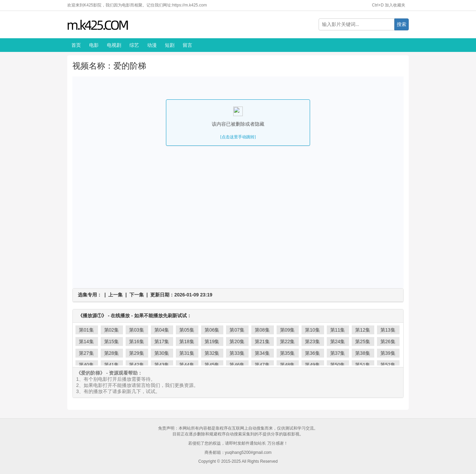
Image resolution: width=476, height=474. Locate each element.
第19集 (212, 341)
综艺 (134, 45)
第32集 (212, 353)
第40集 (86, 365)
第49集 (312, 365)
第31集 (187, 353)
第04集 (162, 330)
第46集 (237, 365)
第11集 (338, 330)
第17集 (162, 341)
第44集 (187, 365)
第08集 (262, 330)
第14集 (86, 341)
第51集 (363, 365)
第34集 (262, 353)
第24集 (338, 341)
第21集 (262, 341)
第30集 (162, 353)
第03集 (137, 330)
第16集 (137, 341)
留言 (187, 45)
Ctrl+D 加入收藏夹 (389, 5)
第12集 (363, 330)
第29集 (137, 353)
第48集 (288, 365)
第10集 (312, 330)
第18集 (187, 341)
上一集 (115, 295)
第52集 (388, 365)
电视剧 (114, 45)
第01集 (86, 330)
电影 (94, 45)
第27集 (86, 353)
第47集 (262, 365)
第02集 (112, 330)
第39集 (388, 353)
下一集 (137, 295)
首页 (76, 45)
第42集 (137, 365)
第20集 (237, 341)
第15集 (112, 341)
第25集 (363, 341)
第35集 (288, 353)
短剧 (170, 45)
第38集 (363, 353)
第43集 (162, 365)
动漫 (152, 45)
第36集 (312, 353)
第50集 (338, 365)
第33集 (237, 353)
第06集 (212, 330)
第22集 (288, 341)
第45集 (212, 365)
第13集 (388, 330)
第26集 (388, 341)
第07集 (237, 330)
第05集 (187, 330)
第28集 (112, 353)
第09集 (288, 330)
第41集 (112, 365)
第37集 (338, 353)
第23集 (312, 341)
